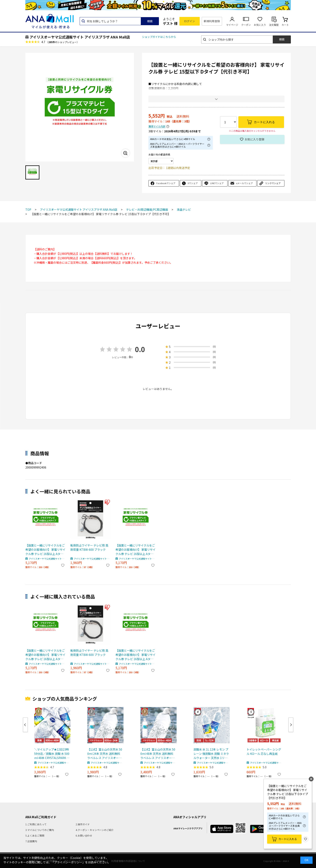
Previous (25, 725)
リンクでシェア (273, 183)
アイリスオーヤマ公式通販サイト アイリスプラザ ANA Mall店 (80, 37)
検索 (150, 21)
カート (285, 25)
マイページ (232, 25)
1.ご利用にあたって (36, 824)
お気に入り (260, 25)
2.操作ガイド (83, 824)
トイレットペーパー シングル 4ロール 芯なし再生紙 (264, 751)
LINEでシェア (217, 183)
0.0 (140, 349)
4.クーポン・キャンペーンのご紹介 (95, 830)
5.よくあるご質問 (35, 835)
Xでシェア (193, 183)
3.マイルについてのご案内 (40, 830)
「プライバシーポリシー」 (68, 862)
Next (291, 725)
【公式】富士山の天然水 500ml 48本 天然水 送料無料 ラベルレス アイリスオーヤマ (158, 754)
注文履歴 (274, 25)
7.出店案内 (31, 841)
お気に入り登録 (254, 139)
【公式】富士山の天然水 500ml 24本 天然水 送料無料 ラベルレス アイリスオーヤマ (105, 754)
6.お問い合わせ (84, 835)
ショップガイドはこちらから (159, 37)
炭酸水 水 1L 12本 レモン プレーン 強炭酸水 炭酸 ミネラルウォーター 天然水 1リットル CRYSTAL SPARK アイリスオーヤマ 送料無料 (211, 754)
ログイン (189, 21)
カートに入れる (288, 839)
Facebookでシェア (166, 183)
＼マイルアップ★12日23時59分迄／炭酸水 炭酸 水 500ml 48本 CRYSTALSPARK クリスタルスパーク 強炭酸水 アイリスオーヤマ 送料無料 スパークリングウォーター (52, 754)
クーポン (246, 25)
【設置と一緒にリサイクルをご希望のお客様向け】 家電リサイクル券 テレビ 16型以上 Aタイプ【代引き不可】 (45, 550)
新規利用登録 (212, 21)
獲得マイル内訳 (157, 126)
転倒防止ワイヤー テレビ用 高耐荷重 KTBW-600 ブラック (89, 547)
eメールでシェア (244, 183)
